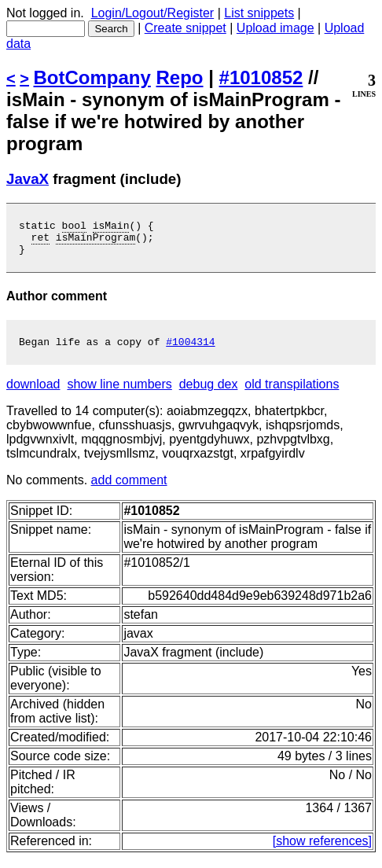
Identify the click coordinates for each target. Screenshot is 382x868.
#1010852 (261, 77)
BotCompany (92, 77)
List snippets (259, 13)
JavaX (28, 179)
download (33, 394)
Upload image (275, 28)
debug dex (209, 394)
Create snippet (185, 28)
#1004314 (190, 351)
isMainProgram (95, 241)
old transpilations (292, 394)
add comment (129, 489)
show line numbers (119, 394)
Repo (180, 77)
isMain (111, 227)
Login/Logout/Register (153, 13)
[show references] (322, 850)
